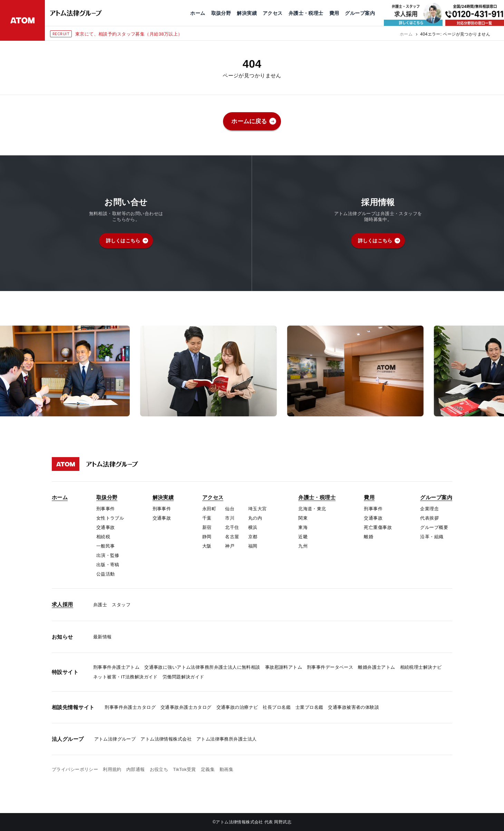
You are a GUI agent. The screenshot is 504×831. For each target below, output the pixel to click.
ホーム (406, 34)
